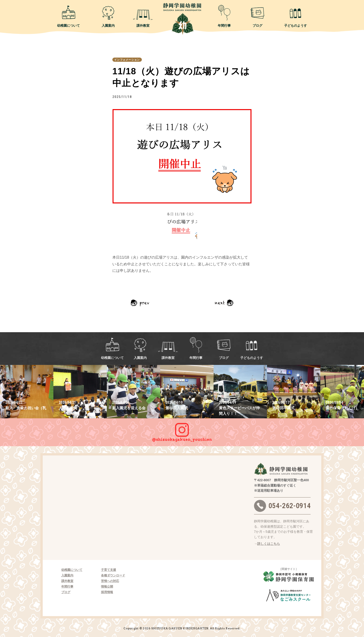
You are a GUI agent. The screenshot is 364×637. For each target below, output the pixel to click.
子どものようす (296, 16)
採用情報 (107, 592)
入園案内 (108, 16)
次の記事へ (224, 303)
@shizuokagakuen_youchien (182, 430)
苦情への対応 (110, 581)
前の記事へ (140, 303)
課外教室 (143, 16)
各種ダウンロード (113, 575)
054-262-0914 (282, 506)
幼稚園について (68, 16)
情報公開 (107, 587)
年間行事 (224, 16)
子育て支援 (109, 570)
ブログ (257, 16)
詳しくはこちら (269, 544)
